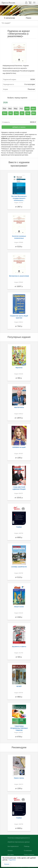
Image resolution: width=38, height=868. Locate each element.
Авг (11, 113)
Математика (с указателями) (19, 276)
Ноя (28, 113)
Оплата (10, 851)
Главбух (19, 527)
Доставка (11, 855)
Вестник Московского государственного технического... (19, 198)
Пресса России (8, 3)
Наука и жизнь (19, 778)
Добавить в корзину (19, 127)
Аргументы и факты (19, 647)
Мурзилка (19, 368)
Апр (21, 109)
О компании (28, 851)
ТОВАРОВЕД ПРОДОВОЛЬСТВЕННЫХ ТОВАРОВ (19, 728)
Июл (5, 113)
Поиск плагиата (29, 855)
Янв (4, 109)
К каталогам (10, 18)
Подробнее (12, 860)
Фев (10, 109)
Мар (16, 109)
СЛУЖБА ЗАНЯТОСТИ (19, 567)
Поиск (29, 18)
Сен (16, 113)
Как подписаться (13, 846)
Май (27, 109)
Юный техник (19, 607)
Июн (33, 109)
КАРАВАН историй (19, 447)
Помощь (27, 846)
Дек (34, 113)
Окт (22, 113)
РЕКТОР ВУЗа (19, 407)
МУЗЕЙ (19, 686)
